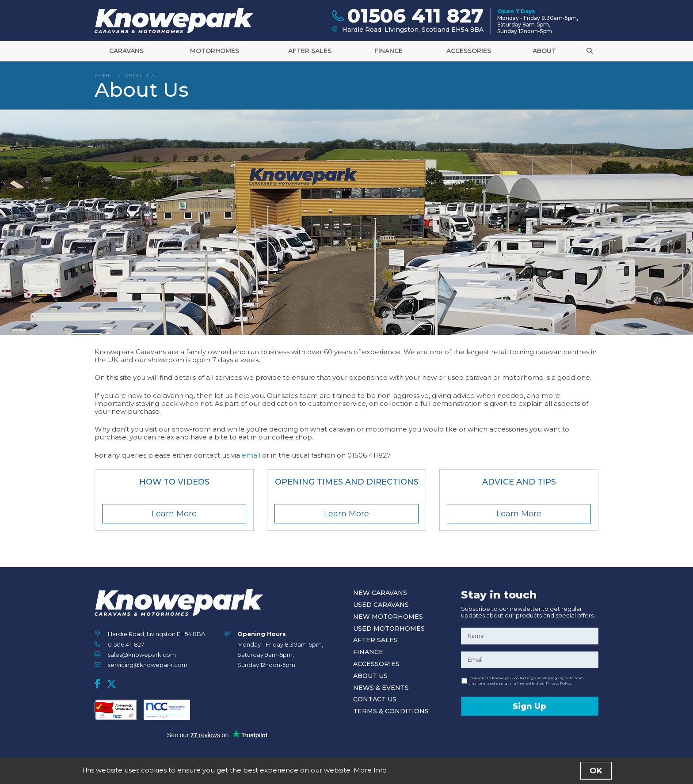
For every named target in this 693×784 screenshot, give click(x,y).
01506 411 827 (126, 644)
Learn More (174, 514)
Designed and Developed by (549, 773)
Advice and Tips (519, 482)
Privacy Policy (365, 773)
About (544, 54)
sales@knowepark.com (142, 655)
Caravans (126, 54)
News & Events (381, 688)
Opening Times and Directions (347, 482)
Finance (388, 54)
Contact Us (375, 699)
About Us (370, 676)
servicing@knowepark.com (148, 665)
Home (103, 76)
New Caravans (380, 593)
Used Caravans (381, 605)
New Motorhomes (388, 617)
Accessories (469, 54)
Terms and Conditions (316, 773)
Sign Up (529, 706)
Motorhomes (215, 54)
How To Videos (174, 482)
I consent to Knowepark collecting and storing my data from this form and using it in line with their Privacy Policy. (526, 681)
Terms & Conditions (391, 711)
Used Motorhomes (389, 629)
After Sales (310, 54)
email (251, 455)
